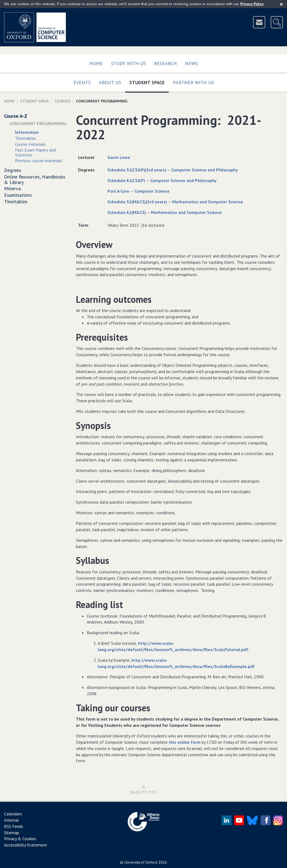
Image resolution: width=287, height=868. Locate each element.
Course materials (30, 144)
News (191, 63)
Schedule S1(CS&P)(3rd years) (137, 170)
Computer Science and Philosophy (205, 170)
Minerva (12, 188)
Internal (11, 820)
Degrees (13, 170)
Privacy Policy (252, 4)
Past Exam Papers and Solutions (35, 152)
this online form (185, 742)
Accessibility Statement (26, 845)
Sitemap (12, 833)
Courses (62, 101)
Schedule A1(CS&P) (126, 180)
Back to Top (143, 790)
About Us (110, 82)
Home (96, 63)
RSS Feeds (14, 826)
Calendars (13, 814)
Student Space (149, 81)
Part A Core (118, 191)
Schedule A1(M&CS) (127, 212)
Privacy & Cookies (20, 839)
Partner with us (193, 82)
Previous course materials (38, 161)
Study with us (128, 63)
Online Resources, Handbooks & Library (35, 179)
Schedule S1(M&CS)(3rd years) (137, 202)
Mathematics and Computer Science (208, 202)
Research (165, 63)
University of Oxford (141, 862)
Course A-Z (16, 116)
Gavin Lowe (119, 157)
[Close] (281, 4)
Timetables (25, 138)
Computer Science (152, 191)
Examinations (18, 195)
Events (82, 82)
